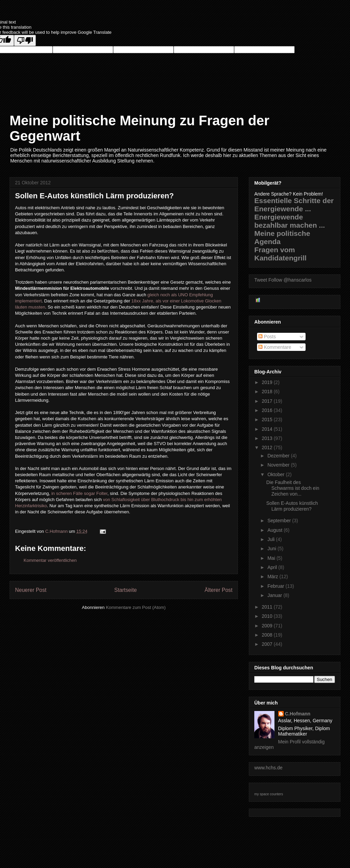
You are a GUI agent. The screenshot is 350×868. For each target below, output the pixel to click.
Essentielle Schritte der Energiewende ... (294, 205)
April (273, 567)
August (275, 530)
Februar (276, 586)
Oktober (277, 474)
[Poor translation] (25, 40)
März (273, 577)
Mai (272, 558)
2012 (268, 447)
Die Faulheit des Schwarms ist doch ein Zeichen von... (293, 488)
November (279, 465)
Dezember (279, 456)
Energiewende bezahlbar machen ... (290, 221)
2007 (268, 644)
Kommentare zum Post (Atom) (136, 607)
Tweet (261, 280)
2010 (268, 616)
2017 (268, 401)
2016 (268, 410)
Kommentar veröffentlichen (50, 560)
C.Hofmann (298, 714)
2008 (268, 635)
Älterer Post (219, 590)
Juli (272, 539)
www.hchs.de (268, 768)
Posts (267, 337)
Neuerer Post (31, 590)
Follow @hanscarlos (290, 280)
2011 (268, 607)
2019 (268, 382)
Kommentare (275, 347)
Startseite (125, 590)
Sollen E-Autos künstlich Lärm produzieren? (292, 506)
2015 (268, 419)
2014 (268, 429)
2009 (268, 626)
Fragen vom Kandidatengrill (280, 254)
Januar (275, 595)
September (280, 521)
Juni (272, 549)
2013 (268, 438)
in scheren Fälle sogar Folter (79, 493)
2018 (268, 392)
